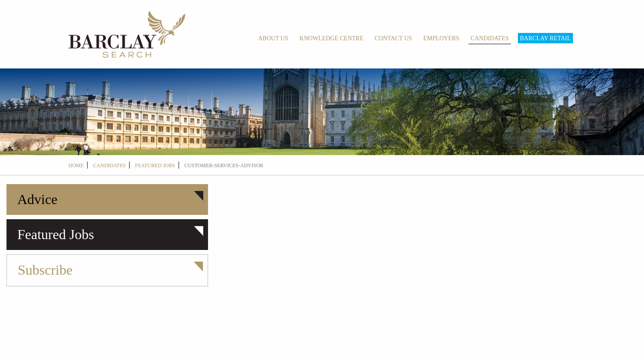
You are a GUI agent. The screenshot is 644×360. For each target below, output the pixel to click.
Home (76, 165)
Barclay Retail (545, 38)
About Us (273, 38)
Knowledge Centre (331, 38)
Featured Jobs (155, 165)
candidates (109, 165)
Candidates (490, 38)
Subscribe (45, 270)
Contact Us (393, 38)
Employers (441, 38)
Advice (37, 199)
